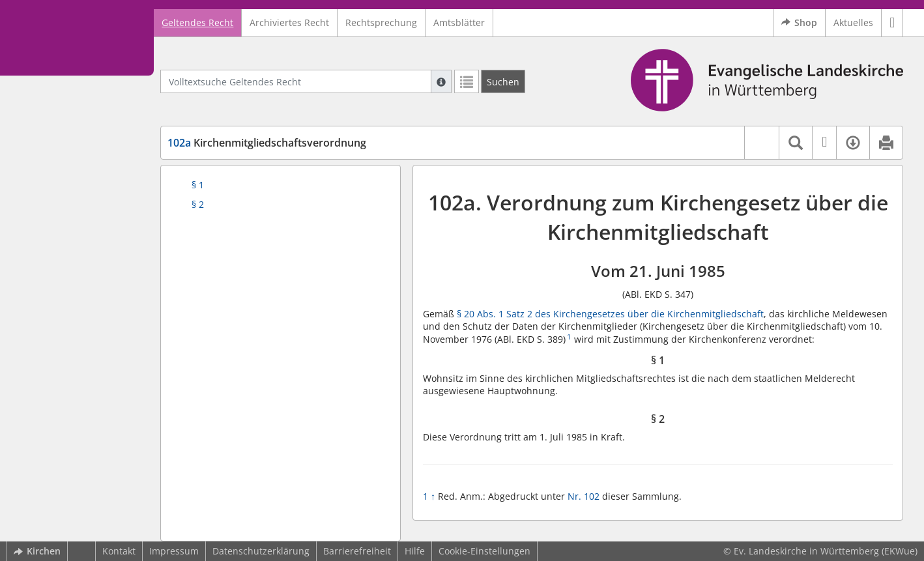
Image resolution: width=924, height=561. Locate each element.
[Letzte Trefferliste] (467, 81)
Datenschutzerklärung (261, 551)
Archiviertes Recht (289, 22)
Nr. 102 (584, 496)
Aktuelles (853, 22)
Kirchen (37, 551)
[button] (892, 23)
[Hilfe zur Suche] (441, 81)
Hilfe (415, 551)
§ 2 (198, 204)
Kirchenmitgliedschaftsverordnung (267, 143)
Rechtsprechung (381, 22)
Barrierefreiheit (357, 551)
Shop (799, 23)
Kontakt (119, 551)
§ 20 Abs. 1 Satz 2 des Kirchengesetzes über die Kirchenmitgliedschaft (610, 314)
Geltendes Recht (197, 22)
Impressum (174, 551)
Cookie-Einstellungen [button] (484, 551)
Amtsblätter (459, 22)
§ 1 (198, 185)
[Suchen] (503, 81)
